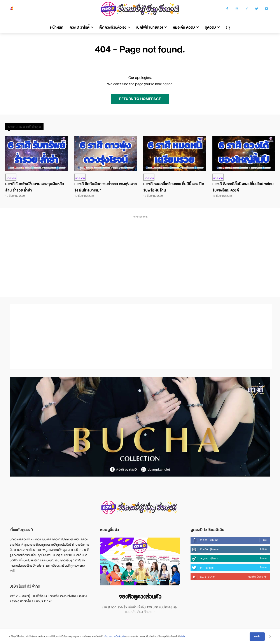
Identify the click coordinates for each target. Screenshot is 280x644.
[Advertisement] (140, 252)
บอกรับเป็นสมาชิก (258, 577)
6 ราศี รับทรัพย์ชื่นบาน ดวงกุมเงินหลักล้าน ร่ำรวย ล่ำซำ (35, 187)
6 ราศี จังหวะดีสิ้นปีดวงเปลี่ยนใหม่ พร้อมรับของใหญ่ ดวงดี (243, 187)
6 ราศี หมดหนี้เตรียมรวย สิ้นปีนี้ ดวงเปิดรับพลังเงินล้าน (174, 187)
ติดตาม (264, 549)
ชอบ (265, 540)
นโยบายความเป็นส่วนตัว (114, 636)
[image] (140, 561)
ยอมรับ (257, 636)
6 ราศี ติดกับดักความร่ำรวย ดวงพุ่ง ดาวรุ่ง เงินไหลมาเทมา (106, 187)
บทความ (11, 178)
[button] (228, 28)
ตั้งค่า (183, 636)
